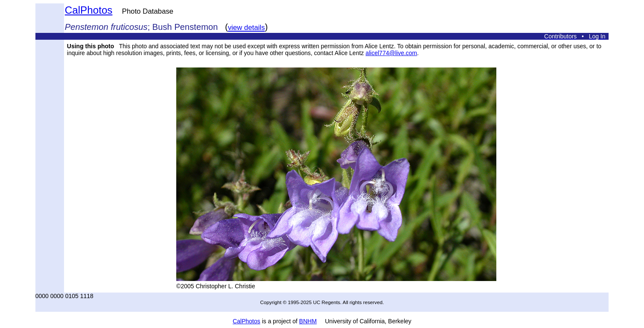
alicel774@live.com (391, 53)
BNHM (308, 321)
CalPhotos (89, 10)
